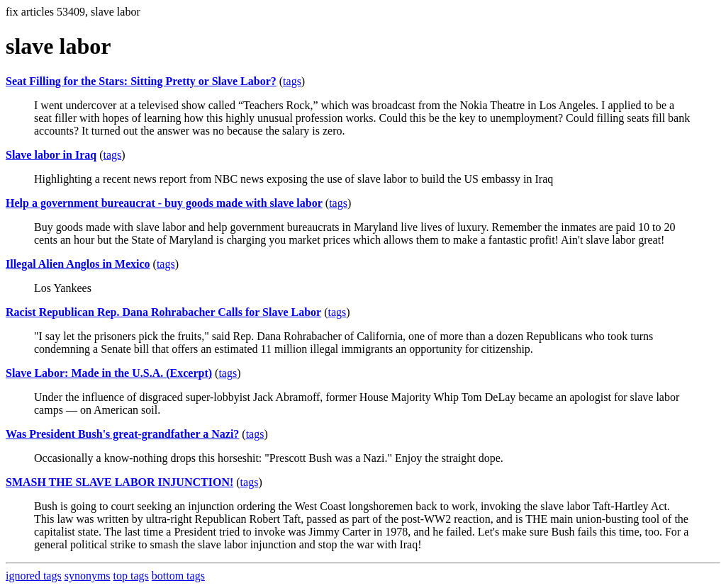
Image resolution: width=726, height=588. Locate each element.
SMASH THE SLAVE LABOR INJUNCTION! (119, 482)
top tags (131, 576)
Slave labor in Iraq (51, 155)
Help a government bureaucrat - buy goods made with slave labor (164, 203)
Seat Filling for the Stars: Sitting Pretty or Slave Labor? (141, 81)
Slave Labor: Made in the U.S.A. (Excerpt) (109, 373)
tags (292, 81)
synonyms (88, 576)
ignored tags (34, 576)
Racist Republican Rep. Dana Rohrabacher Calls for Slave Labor (163, 312)
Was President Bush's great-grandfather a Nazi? (122, 434)
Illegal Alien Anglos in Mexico (78, 264)
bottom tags (178, 576)
